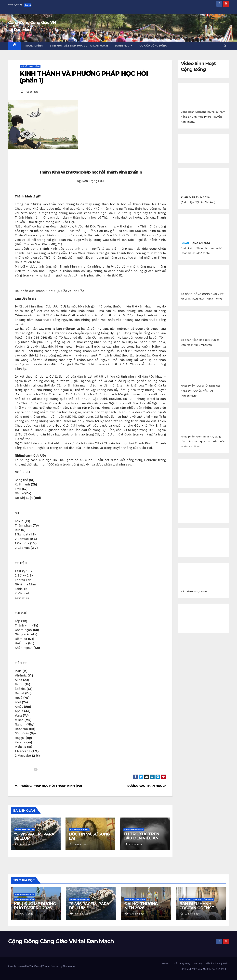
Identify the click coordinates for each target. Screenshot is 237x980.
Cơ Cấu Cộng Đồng (153, 46)
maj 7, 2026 (27, 914)
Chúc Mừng (185, 899)
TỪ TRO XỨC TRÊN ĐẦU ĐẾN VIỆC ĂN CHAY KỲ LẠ (141, 838)
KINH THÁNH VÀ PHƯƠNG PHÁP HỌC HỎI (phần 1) (84, 77)
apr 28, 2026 (82, 914)
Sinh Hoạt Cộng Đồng (25, 899)
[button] (225, 46)
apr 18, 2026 (193, 914)
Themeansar (69, 966)
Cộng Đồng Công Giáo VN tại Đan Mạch (61, 941)
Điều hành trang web (217, 963)
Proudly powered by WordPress (25, 966)
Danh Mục (124, 46)
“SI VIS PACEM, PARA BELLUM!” (34, 836)
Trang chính (34, 46)
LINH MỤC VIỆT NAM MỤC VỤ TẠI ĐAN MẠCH (79, 46)
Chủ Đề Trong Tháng (30, 66)
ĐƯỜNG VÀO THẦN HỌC (146, 786)
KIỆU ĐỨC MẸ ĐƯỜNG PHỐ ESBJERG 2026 (35, 906)
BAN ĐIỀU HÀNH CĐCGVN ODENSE (197, 906)
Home (165, 963)
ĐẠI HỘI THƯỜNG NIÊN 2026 (141, 906)
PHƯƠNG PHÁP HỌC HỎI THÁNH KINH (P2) (48, 786)
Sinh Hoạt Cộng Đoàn (25, 894)
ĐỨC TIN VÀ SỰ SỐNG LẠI (89, 836)
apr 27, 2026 (137, 914)
